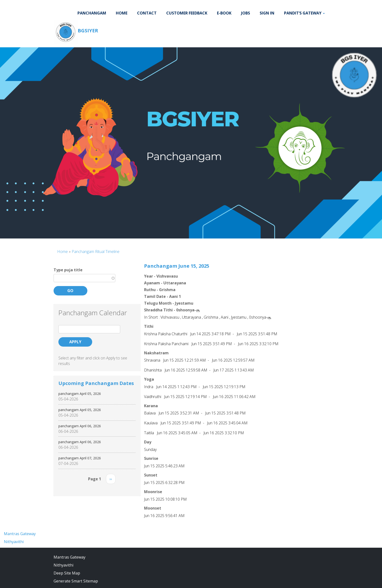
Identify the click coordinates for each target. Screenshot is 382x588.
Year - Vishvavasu (161, 276)
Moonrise (153, 492)
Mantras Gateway (20, 534)
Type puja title (68, 270)
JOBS (246, 13)
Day (148, 442)
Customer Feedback (187, 13)
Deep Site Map (67, 573)
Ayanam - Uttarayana (165, 283)
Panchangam (92, 13)
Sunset (151, 475)
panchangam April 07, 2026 (80, 458)
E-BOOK (224, 13)
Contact (147, 13)
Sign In (267, 13)
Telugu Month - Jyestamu (169, 303)
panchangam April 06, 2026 (80, 426)
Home (122, 13)
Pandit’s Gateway (304, 13)
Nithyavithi (14, 542)
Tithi (149, 326)
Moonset (153, 508)
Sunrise (151, 458)
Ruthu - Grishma (160, 290)
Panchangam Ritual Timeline (96, 252)
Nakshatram (156, 353)
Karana (151, 406)
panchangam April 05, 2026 (80, 394)
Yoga (149, 379)
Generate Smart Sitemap (76, 581)
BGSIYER (88, 31)
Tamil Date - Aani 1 (163, 296)
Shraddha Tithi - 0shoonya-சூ (172, 310)
